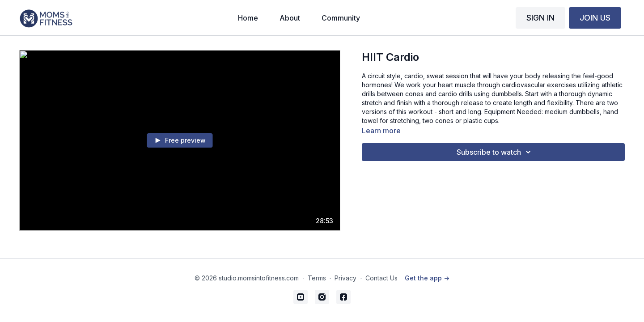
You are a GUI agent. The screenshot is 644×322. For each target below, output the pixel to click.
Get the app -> (427, 278)
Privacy (345, 278)
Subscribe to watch (495, 152)
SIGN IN (540, 18)
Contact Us (381, 278)
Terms (317, 278)
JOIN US (595, 18)
